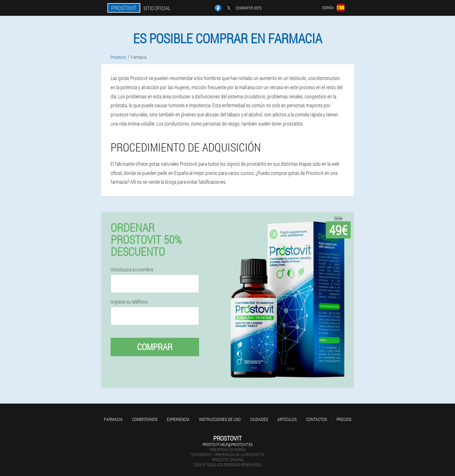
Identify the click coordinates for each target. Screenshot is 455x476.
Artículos (287, 419)
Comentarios (145, 419)
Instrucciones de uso (220, 419)
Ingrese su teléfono (129, 302)
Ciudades (259, 419)
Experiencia (178, 419)
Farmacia (113, 419)
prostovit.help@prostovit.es (227, 444)
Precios (344, 419)
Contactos (317, 419)
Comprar (155, 347)
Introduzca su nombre (132, 269)
